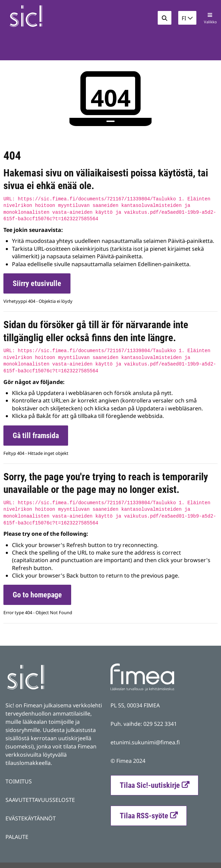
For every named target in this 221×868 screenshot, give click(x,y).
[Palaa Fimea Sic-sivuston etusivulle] (45, 16)
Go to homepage (37, 595)
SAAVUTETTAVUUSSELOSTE (40, 800)
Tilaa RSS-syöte (153, 815)
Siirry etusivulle (37, 283)
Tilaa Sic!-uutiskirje (150, 785)
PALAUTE (17, 837)
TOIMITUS (19, 781)
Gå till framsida (36, 436)
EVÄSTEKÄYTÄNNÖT (31, 818)
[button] (187, 18)
